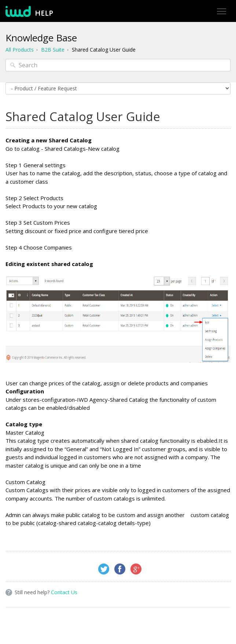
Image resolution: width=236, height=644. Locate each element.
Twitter (104, 569)
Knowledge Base (41, 38)
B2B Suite (53, 50)
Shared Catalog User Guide (104, 50)
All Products (20, 50)
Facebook (120, 569)
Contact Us (64, 592)
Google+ (136, 569)
